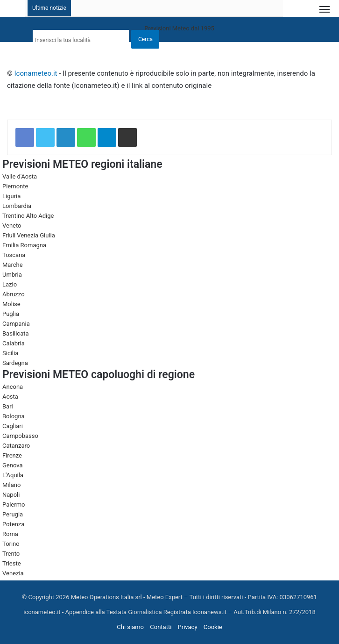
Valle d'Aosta (20, 176)
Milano (11, 485)
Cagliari (13, 426)
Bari (8, 406)
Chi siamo (130, 627)
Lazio (10, 284)
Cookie (213, 627)
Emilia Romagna (24, 245)
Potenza (13, 524)
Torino (11, 544)
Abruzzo (14, 294)
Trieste (12, 563)
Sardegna (15, 363)
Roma (10, 534)
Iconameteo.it (36, 73)
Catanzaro (16, 446)
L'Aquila (13, 475)
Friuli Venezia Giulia (29, 235)
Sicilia (10, 353)
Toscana (14, 255)
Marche (13, 265)
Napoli (11, 495)
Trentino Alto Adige (28, 216)
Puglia (11, 314)
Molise (11, 304)
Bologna (14, 416)
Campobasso (20, 436)
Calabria (14, 343)
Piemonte (15, 186)
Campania (16, 324)
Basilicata (16, 333)
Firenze (12, 455)
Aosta (10, 397)
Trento (11, 554)
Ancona (13, 387)
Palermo (14, 504)
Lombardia (17, 206)
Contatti (161, 627)
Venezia (13, 573)
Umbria (12, 275)
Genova (13, 465)
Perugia (13, 514)
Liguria (11, 196)
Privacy (188, 627)
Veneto (12, 225)
